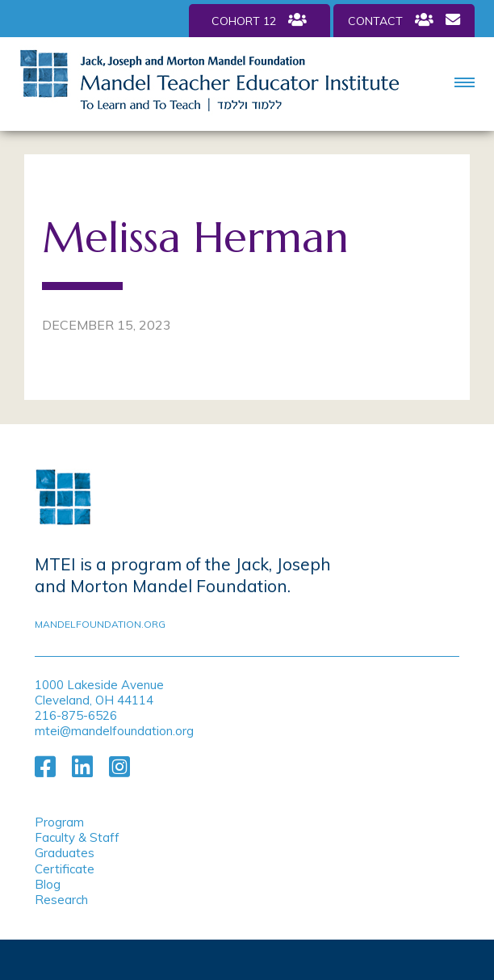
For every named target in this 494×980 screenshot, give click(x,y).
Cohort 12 (259, 20)
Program (59, 822)
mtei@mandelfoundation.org (114, 731)
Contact (404, 20)
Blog (48, 884)
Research (61, 900)
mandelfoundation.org (100, 624)
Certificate (65, 869)
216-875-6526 (76, 715)
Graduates (65, 853)
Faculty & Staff (77, 837)
